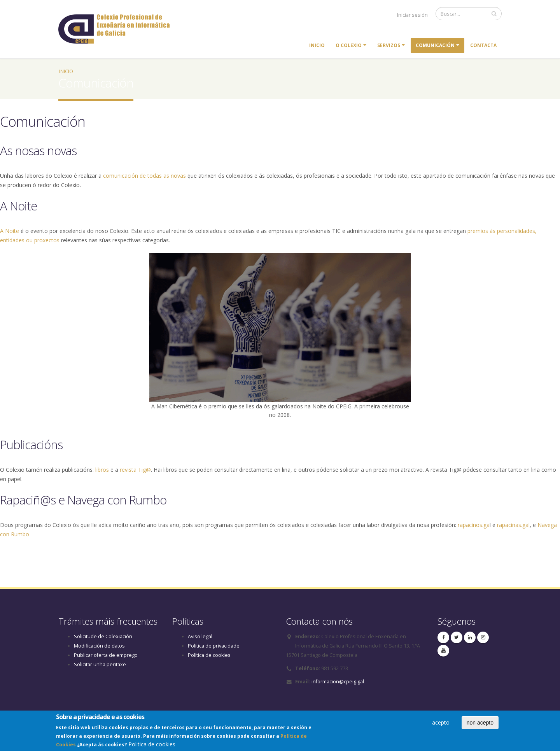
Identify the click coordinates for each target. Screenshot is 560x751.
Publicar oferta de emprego (106, 655)
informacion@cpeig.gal (338, 682)
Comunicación (435, 45)
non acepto (480, 724)
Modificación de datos (99, 646)
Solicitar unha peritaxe (100, 664)
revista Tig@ (135, 470)
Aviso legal (200, 636)
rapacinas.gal (513, 525)
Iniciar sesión (412, 15)
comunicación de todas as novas (144, 176)
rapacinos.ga (474, 525)
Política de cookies (209, 655)
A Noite (10, 231)
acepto (441, 724)
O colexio (349, 45)
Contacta (483, 45)
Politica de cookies (152, 746)
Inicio (317, 45)
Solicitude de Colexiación (103, 636)
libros (102, 470)
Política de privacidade (214, 646)
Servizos (389, 45)
